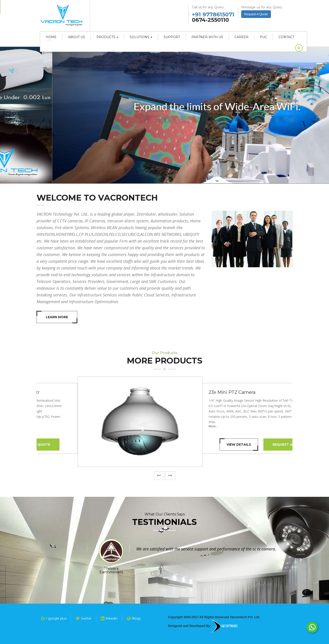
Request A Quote (249, 445)
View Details (198, 445)
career (241, 37)
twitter (84, 618)
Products (107, 37)
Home (51, 37)
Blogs (134, 618)
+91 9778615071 (213, 14)
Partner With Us (207, 37)
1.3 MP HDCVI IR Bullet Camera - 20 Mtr (211, 392)
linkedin (109, 618)
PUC (263, 37)
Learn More (57, 317)
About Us (77, 37)
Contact (286, 37)
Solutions (141, 37)
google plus (54, 618)
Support (172, 37)
